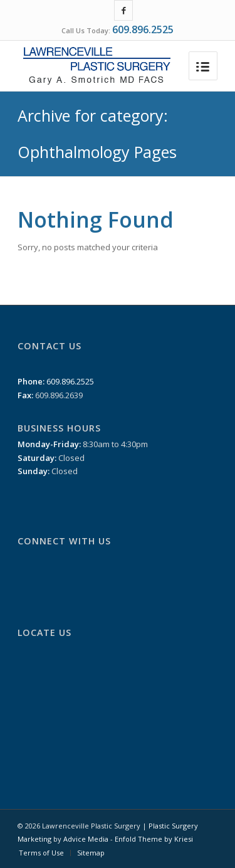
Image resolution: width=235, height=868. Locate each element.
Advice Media (86, 839)
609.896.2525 (143, 29)
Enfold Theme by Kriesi (154, 839)
